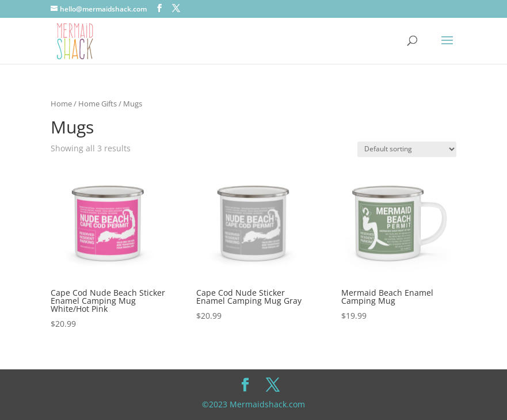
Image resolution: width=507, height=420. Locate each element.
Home (61, 104)
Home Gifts (98, 104)
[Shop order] (407, 149)
